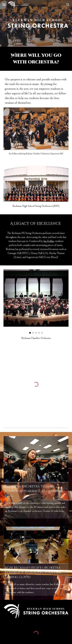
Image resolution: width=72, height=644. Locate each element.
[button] (4, 5)
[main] (36, 59)
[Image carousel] (36, 302)
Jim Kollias (49, 241)
